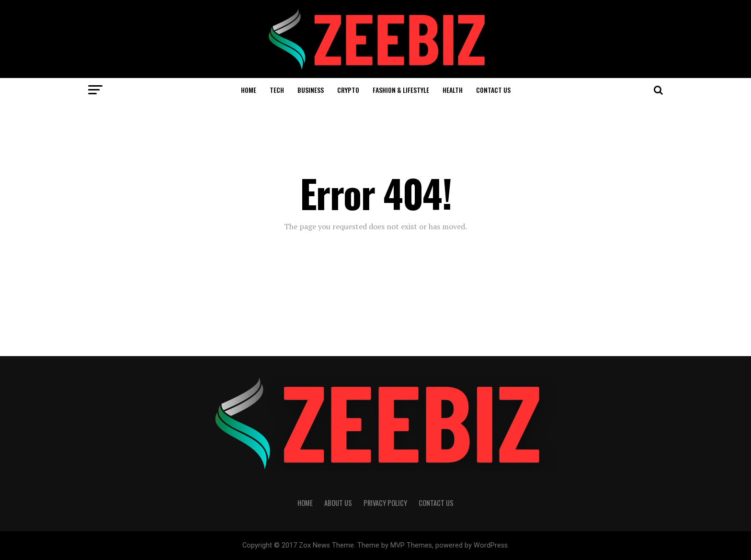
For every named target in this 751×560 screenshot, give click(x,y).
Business (311, 90)
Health (453, 90)
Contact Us (493, 90)
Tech (277, 90)
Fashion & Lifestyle (401, 90)
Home (249, 90)
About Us (338, 503)
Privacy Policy (385, 503)
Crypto (348, 90)
